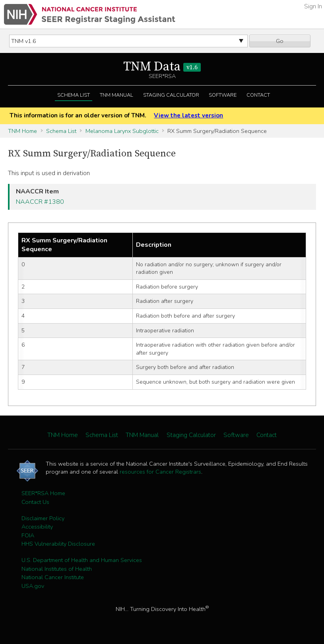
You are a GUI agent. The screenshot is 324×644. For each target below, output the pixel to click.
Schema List (74, 95)
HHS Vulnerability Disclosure (58, 544)
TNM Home (22, 131)
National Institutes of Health (57, 569)
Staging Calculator (171, 95)
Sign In (313, 6)
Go (280, 41)
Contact (258, 95)
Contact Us (35, 502)
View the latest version (188, 115)
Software (223, 95)
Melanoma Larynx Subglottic (122, 131)
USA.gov (33, 586)
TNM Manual (116, 95)
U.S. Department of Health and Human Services (82, 560)
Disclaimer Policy (43, 518)
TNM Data (162, 67)
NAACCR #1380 (40, 202)
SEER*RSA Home (43, 493)
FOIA (28, 535)
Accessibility (37, 527)
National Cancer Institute (53, 577)
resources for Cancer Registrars (160, 472)
